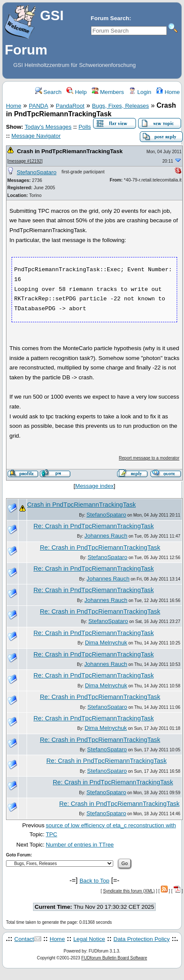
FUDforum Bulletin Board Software (114, 958)
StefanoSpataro (37, 172)
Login (140, 92)
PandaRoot (70, 106)
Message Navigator (36, 136)
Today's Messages (48, 127)
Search (48, 92)
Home (168, 92)
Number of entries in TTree (80, 845)
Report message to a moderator (149, 458)
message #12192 (25, 161)
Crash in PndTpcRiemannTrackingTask (69, 151)
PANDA (38, 106)
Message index (94, 486)
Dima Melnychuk (106, 643)
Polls (85, 127)
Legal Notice (89, 939)
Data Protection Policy (142, 939)
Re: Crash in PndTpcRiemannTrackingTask (94, 526)
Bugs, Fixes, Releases (121, 106)
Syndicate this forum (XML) (129, 891)
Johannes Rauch (106, 536)
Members (108, 92)
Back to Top (94, 881)
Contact (24, 939)
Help (77, 92)
